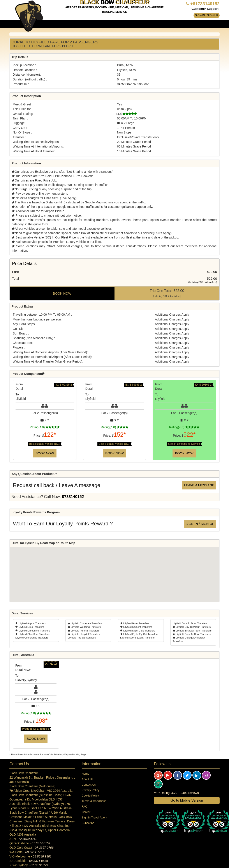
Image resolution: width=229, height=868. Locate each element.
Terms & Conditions (94, 801)
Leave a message (199, 485)
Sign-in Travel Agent (94, 817)
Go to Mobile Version (187, 800)
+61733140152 (205, 4)
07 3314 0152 (41, 843)
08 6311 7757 (35, 852)
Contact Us (89, 785)
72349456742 (28, 839)
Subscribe (88, 823)
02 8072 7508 (40, 865)
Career (86, 812)
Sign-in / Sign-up (207, 15)
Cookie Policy (90, 796)
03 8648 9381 (42, 856)
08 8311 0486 (39, 861)
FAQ (85, 807)
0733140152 (73, 497)
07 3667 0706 (44, 848)
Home (85, 774)
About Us (87, 779)
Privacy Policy (91, 790)
